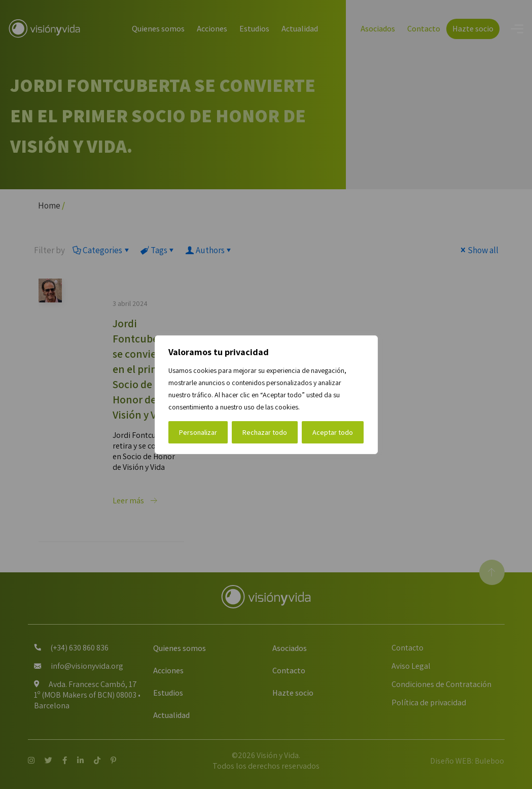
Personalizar (198, 432)
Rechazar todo (265, 432)
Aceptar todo (333, 432)
